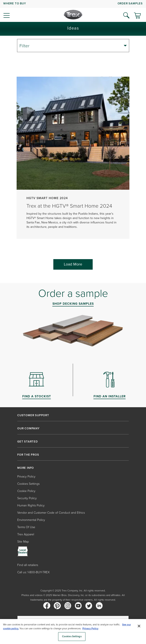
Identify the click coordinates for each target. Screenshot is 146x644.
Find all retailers (28, 565)
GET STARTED (28, 442)
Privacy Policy (26, 477)
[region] (73, 632)
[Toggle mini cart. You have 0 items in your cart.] (137, 16)
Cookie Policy (26, 491)
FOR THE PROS (28, 455)
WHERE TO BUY (15, 3)
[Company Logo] (73, 15)
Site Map (23, 542)
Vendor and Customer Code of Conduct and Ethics (51, 513)
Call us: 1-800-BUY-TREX (33, 572)
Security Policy (27, 498)
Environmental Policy (31, 520)
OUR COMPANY (28, 428)
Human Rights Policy (31, 505)
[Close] (139, 626)
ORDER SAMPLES (130, 3)
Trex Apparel (26, 534)
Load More (73, 264)
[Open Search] (126, 15)
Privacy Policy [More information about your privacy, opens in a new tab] (90, 629)
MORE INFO (26, 468)
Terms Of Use (26, 527)
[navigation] (73, 11)
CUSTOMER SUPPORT (33, 415)
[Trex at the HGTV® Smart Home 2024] (73, 160)
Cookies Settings (28, 484)
